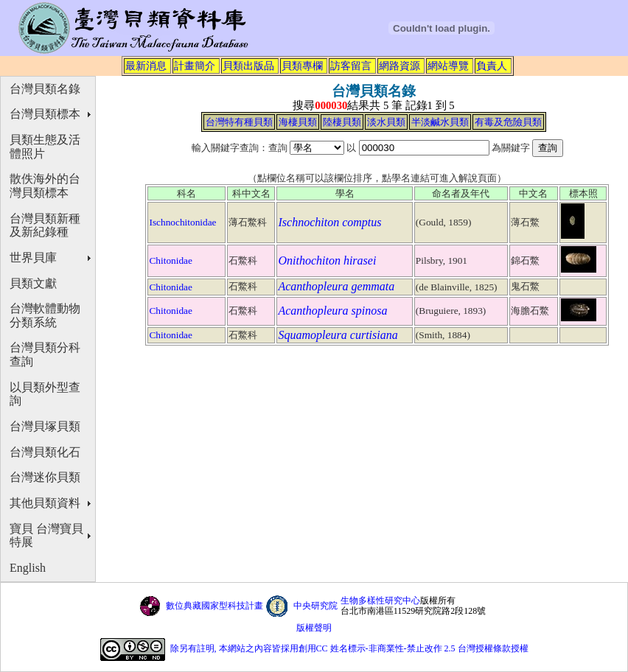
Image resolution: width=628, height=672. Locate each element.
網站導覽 (448, 66)
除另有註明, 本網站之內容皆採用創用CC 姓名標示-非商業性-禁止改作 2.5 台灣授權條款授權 (349, 648)
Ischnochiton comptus (329, 222)
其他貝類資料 (45, 503)
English (28, 568)
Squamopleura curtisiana (338, 335)
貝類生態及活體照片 (45, 147)
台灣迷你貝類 (45, 477)
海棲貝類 (298, 122)
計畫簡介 (195, 66)
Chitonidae (171, 260)
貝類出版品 (248, 66)
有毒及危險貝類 (508, 122)
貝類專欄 (302, 66)
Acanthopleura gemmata (336, 286)
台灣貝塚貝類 (45, 426)
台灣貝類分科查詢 (45, 354)
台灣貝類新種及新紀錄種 (45, 225)
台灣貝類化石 (45, 452)
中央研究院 (315, 606)
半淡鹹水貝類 (440, 122)
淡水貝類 (386, 122)
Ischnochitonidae (182, 222)
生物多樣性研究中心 (380, 601)
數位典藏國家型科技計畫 (214, 606)
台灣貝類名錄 (45, 89)
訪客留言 (351, 66)
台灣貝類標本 (45, 114)
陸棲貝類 (342, 122)
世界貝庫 (33, 258)
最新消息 (146, 66)
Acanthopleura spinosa (332, 311)
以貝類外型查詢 (45, 394)
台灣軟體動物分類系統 (45, 315)
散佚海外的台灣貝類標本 (45, 186)
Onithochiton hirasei (327, 260)
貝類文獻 (33, 283)
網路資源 (400, 66)
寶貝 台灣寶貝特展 (46, 536)
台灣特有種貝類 (239, 122)
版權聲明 (314, 628)
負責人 (492, 66)
